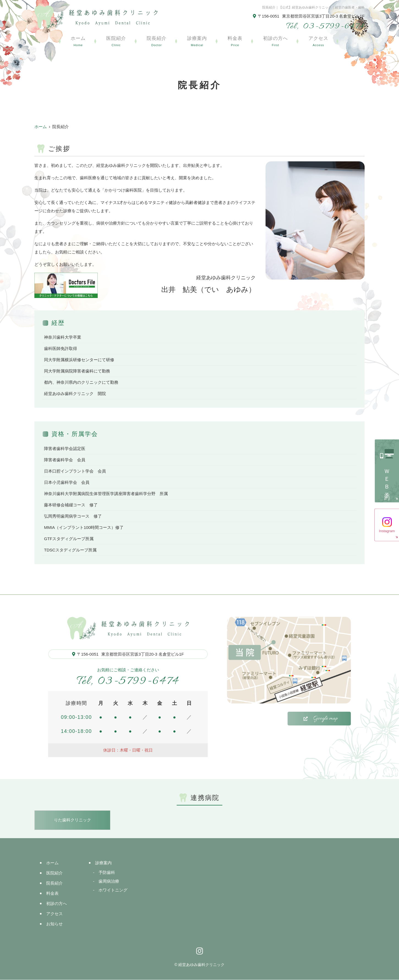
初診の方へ (275, 42)
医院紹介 (116, 42)
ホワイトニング (113, 890)
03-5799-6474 (128, 681)
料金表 (235, 42)
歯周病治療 (109, 881)
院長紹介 (157, 42)
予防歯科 (107, 873)
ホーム (78, 42)
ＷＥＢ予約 (387, 479)
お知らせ (54, 924)
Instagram (387, 531)
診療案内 (197, 42)
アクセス (318, 42)
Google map (326, 719)
